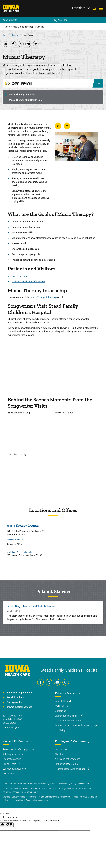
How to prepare (20, 276)
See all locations (15, 697)
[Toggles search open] (96, 8)
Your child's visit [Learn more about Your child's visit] (63, 701)
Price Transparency (30, 792)
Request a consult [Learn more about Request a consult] (12, 759)
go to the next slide (67, 126)
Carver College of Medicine (24, 797)
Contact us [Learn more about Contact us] (60, 711)
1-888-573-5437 (11, 728)
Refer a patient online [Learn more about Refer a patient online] (13, 754)
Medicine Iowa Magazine (85, 797)
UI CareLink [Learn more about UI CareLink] (8, 774)
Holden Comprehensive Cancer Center (55, 797)
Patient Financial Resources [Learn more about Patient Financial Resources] (69, 721)
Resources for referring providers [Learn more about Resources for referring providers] (19, 749)
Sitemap (6, 797)
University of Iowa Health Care (16, 800)
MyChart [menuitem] (59, 20)
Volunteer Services (11, 792)
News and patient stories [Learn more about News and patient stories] (68, 759)
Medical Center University (20, 552)
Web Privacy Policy (67, 784)
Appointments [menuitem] (10, 20)
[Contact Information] (53, 83)
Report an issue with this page (70, 769)
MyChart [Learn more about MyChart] (60, 706)
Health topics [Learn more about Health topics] (62, 730)
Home (5, 35)
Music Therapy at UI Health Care (26, 100)
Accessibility (84, 784)
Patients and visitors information (28, 282)
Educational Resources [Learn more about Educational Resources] (14, 769)
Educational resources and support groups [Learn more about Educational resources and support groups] (76, 725)
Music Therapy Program (23, 526)
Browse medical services (19, 707)
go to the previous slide (58, 126)
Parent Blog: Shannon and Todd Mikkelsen (31, 606)
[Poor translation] (9, 825)
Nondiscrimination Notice (14, 784)
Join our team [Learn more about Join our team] (62, 749)
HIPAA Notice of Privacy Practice (42, 784)
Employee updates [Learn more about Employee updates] (65, 764)
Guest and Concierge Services (60, 788)
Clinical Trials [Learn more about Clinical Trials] (10, 764)
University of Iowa (40, 800)
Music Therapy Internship (22, 94)
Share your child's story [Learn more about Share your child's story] (67, 716)
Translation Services (12, 788)
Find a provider (14, 702)
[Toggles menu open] (101, 8)
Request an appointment (19, 692)
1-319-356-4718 (15, 539)
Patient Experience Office (34, 788)
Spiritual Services (84, 788)
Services (15, 35)
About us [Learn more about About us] (59, 754)
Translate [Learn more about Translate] (79, 8)
